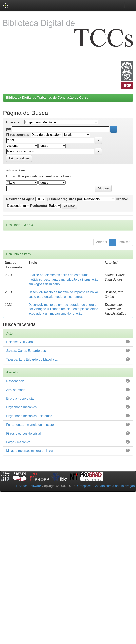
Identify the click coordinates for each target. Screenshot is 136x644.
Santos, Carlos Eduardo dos (26, 351)
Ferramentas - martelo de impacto (30, 425)
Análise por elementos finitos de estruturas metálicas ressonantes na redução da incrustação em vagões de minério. (63, 280)
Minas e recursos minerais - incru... (31, 451)
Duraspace (83, 486)
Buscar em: (15, 122)
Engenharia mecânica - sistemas (29, 416)
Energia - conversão (20, 398)
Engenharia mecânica (21, 407)
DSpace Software (29, 486)
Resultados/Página (20, 199)
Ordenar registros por (66, 199)
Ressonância (15, 381)
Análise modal (16, 390)
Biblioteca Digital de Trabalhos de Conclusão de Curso (47, 97)
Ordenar (122, 199)
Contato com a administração (114, 486)
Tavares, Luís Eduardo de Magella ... (32, 359)
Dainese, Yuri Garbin (21, 342)
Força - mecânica (18, 442)
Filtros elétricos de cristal (24, 433)
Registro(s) (38, 206)
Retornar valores (19, 158)
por (9, 129)
